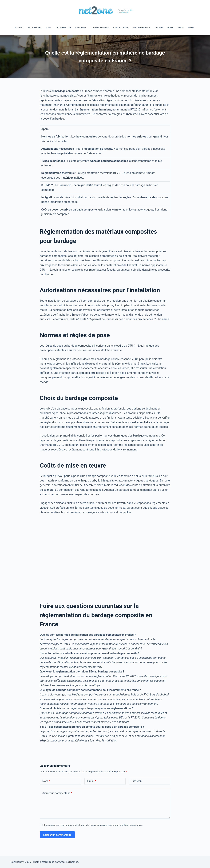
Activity (19, 28)
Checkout (81, 28)
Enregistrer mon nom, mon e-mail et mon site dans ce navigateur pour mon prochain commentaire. (94, 825)
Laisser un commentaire (57, 835)
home (170, 28)
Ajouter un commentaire (57, 793)
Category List (63, 28)
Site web (137, 781)
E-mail (92, 781)
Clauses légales (100, 28)
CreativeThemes (69, 862)
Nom (46, 781)
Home (181, 28)
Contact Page (121, 28)
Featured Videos (142, 28)
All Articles (35, 28)
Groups (159, 28)
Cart (49, 28)
